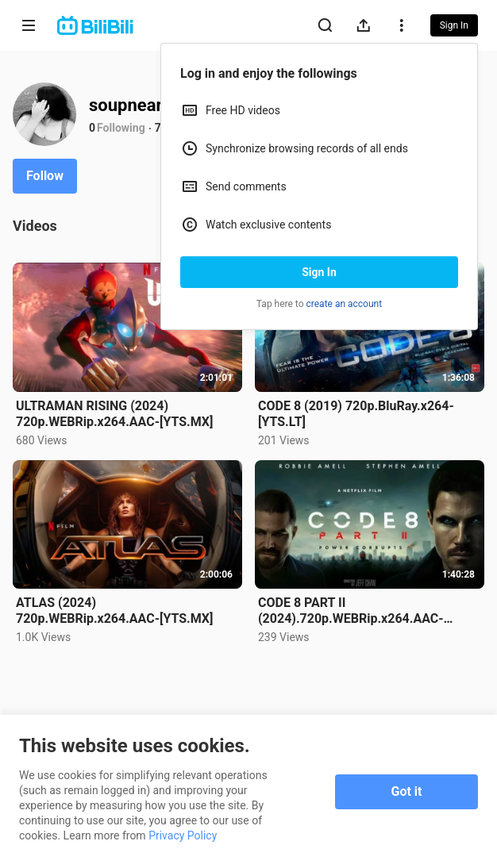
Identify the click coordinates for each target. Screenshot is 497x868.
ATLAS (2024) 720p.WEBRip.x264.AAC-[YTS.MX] (114, 611)
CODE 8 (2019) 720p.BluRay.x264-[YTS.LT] (356, 414)
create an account (345, 304)
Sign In (319, 272)
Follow (45, 176)
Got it (407, 791)
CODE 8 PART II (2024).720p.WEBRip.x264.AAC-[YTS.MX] (351, 611)
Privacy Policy (183, 835)
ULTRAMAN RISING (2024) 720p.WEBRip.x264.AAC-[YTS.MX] (114, 414)
